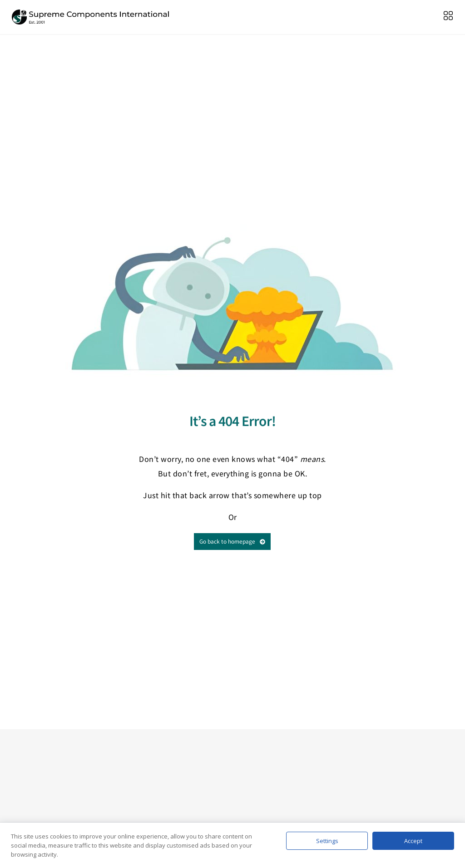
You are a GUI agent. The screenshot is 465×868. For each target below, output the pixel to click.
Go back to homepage (232, 541)
